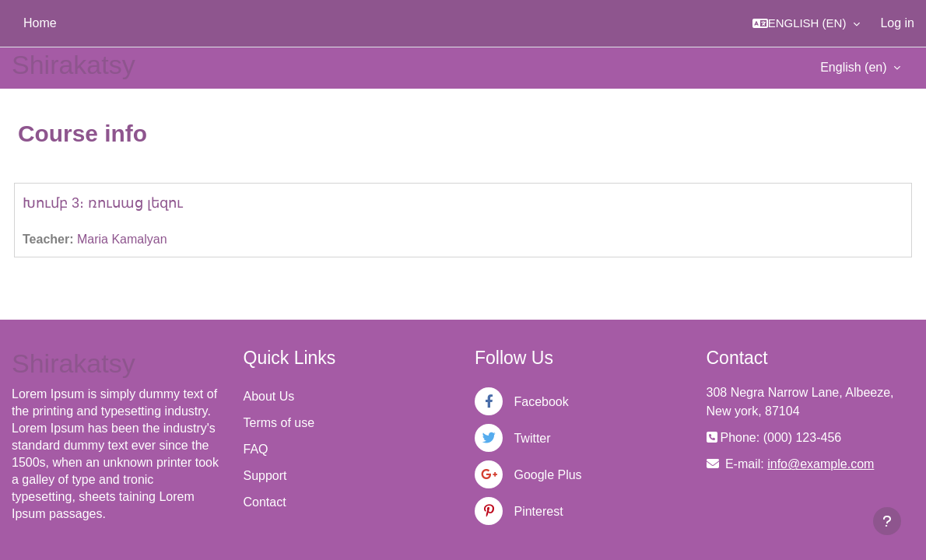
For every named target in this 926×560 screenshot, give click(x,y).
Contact (265, 502)
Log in (897, 23)
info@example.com (821, 464)
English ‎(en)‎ (855, 67)
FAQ (256, 449)
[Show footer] (887, 521)
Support (265, 476)
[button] (807, 23)
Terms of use (279, 423)
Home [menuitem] (40, 23)
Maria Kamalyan (122, 239)
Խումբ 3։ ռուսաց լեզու (103, 203)
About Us (269, 396)
